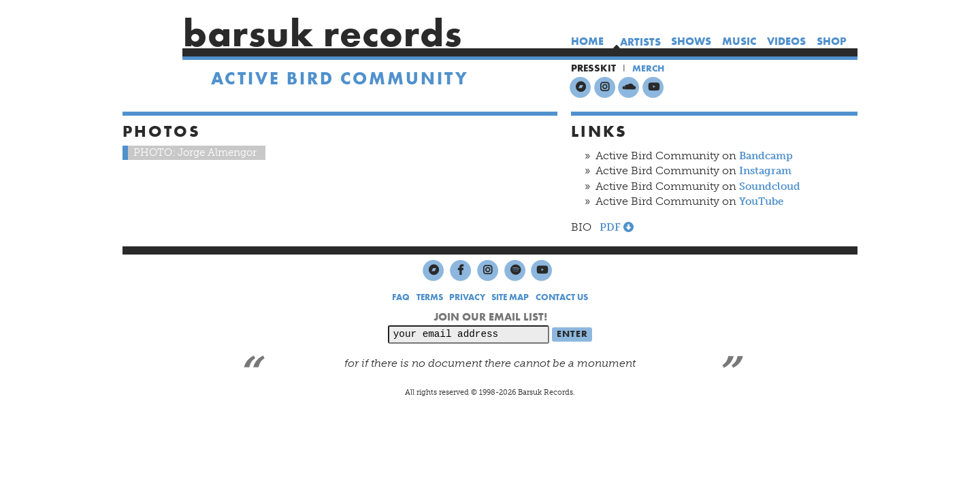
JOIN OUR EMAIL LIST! (490, 317)
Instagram (768, 171)
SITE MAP (510, 298)
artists (640, 42)
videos (786, 41)
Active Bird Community (340, 81)
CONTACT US (562, 298)
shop (832, 41)
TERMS (430, 298)
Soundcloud (773, 186)
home (587, 41)
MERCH (649, 68)
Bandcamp (769, 156)
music (739, 41)
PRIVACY (467, 298)
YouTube (764, 202)
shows (691, 41)
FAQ (401, 298)
